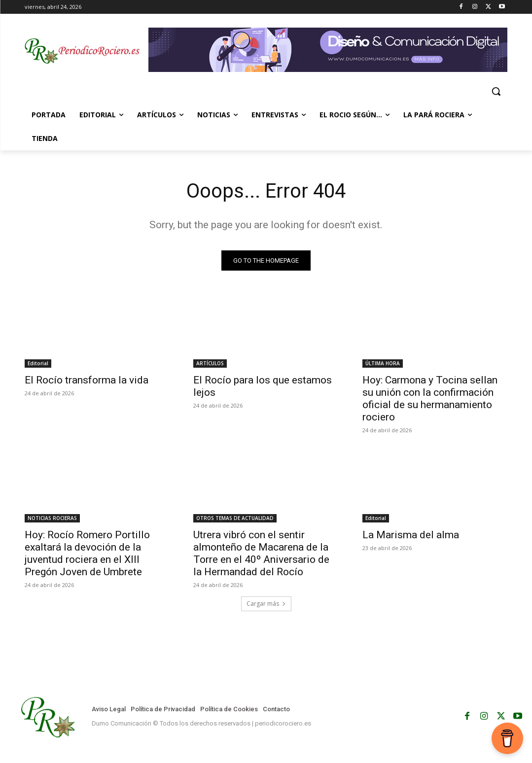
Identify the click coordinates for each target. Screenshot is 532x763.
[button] (496, 91)
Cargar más (266, 604)
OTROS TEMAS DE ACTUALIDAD (235, 518)
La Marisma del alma (411, 535)
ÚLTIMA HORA (383, 363)
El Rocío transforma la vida (87, 380)
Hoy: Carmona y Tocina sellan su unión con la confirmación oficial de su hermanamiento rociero (430, 399)
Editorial (38, 363)
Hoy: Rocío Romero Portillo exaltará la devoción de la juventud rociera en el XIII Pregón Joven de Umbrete (87, 553)
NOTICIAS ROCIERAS (52, 518)
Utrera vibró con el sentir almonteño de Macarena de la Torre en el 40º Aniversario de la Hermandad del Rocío (261, 553)
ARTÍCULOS (210, 363)
